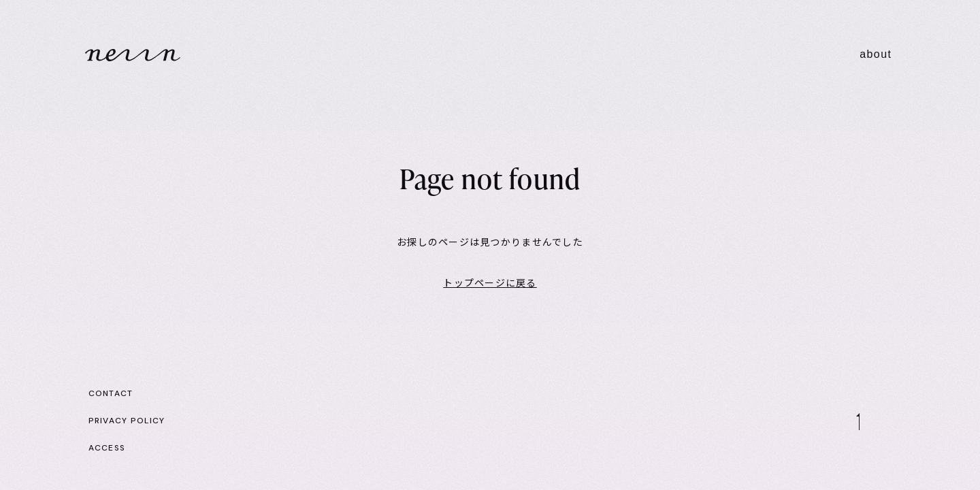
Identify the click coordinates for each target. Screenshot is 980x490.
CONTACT (111, 393)
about (876, 54)
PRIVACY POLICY (127, 421)
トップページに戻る (490, 283)
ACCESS (107, 448)
